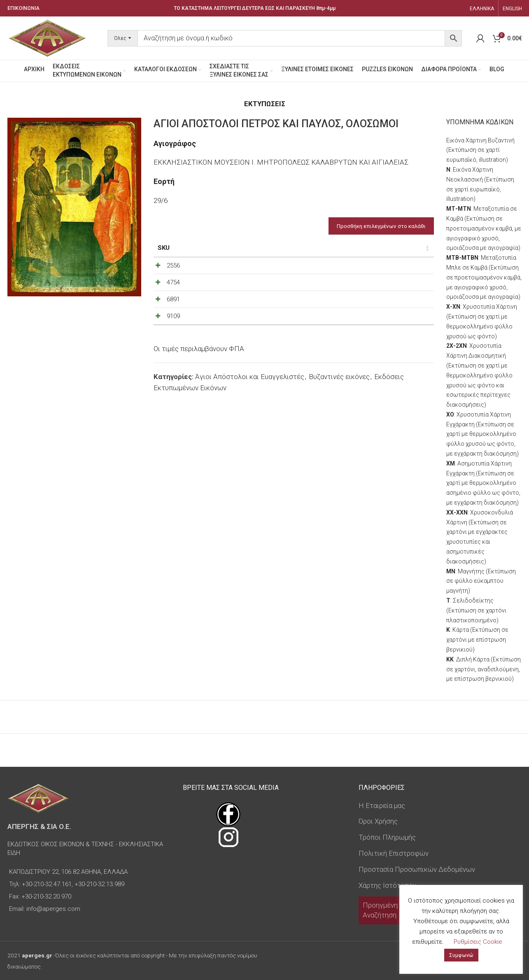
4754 (173, 302)
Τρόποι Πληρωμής (387, 837)
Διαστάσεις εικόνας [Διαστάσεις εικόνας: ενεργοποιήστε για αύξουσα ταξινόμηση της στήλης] (238, 252)
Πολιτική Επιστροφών (394, 853)
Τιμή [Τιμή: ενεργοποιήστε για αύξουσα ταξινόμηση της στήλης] (354, 248)
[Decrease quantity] (382, 277)
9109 (173, 357)
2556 (173, 275)
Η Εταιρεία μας (382, 805)
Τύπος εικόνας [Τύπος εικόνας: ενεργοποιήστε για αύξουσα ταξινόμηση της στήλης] (303, 252)
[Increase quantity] (410, 277)
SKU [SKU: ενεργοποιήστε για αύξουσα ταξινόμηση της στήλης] (164, 248)
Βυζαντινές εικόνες (339, 428)
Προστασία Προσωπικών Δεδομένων (417, 869)
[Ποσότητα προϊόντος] (396, 277)
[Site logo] (47, 37)
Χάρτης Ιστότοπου (388, 885)
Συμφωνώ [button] (461, 955)
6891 (173, 330)
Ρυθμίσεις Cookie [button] (478, 942)
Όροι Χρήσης (378, 821)
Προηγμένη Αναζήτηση (380, 910)
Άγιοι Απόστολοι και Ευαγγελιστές (250, 428)
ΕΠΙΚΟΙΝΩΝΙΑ (23, 8)
